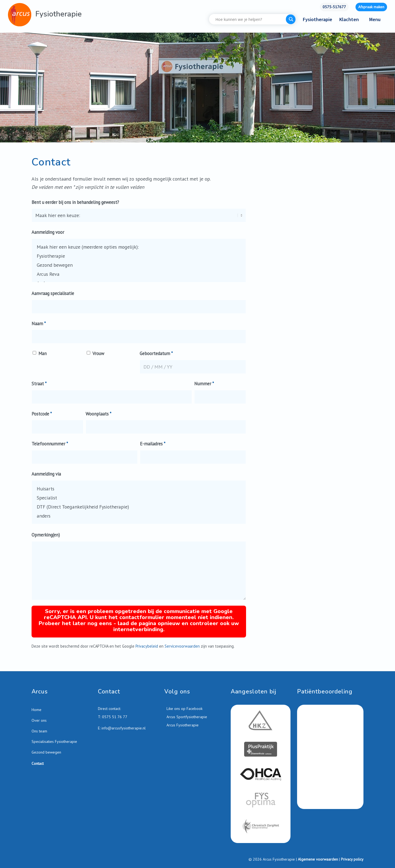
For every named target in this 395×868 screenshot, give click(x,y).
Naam (39, 324)
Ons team (39, 732)
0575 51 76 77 (115, 717)
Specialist (139, 498)
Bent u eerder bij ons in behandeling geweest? (75, 202)
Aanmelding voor (48, 232)
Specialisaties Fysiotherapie (54, 742)
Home (36, 710)
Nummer (204, 384)
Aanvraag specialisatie (53, 293)
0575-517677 (334, 7)
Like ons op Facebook (184, 709)
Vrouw (98, 353)
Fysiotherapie (139, 256)
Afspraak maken (371, 7)
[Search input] (249, 19)
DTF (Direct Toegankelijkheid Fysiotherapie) (139, 507)
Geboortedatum (156, 353)
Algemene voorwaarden (318, 860)
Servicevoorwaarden (182, 647)
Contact (38, 764)
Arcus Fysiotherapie (182, 726)
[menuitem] (334, 7)
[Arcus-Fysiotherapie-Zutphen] (20, 15)
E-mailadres (153, 444)
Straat (39, 384)
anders (139, 516)
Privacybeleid (147, 647)
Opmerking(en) (46, 535)
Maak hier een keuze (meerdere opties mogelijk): (139, 247)
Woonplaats (98, 414)
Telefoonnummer (50, 444)
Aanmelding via (46, 474)
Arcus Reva (139, 274)
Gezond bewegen (139, 265)
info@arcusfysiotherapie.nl (124, 729)
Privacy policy (352, 860)
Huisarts (139, 489)
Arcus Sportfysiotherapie (186, 717)
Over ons (39, 721)
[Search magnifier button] (291, 19)
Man (43, 353)
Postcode (42, 414)
